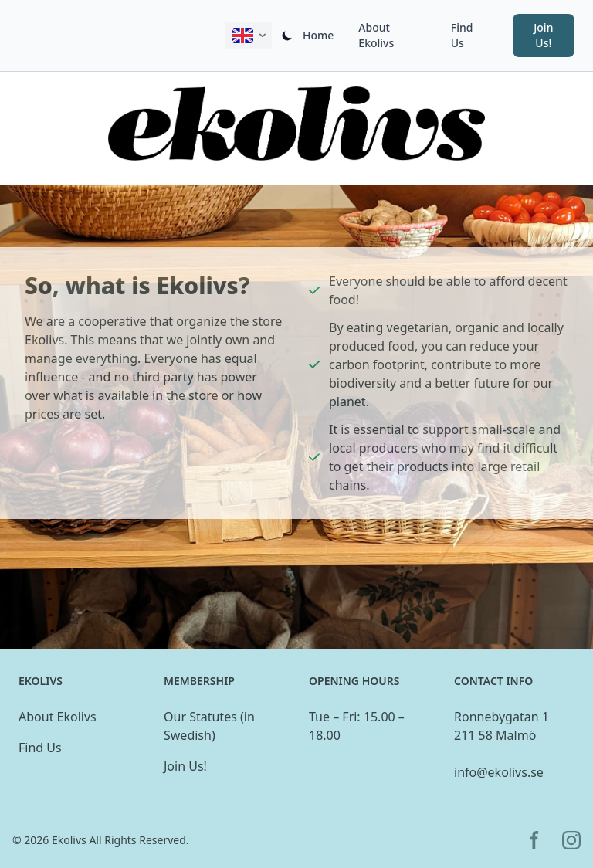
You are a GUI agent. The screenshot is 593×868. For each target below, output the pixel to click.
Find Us (462, 35)
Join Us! (185, 766)
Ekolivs (69, 840)
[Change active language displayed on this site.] (249, 36)
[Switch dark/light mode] (287, 36)
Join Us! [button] (543, 35)
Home (318, 35)
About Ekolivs (376, 35)
